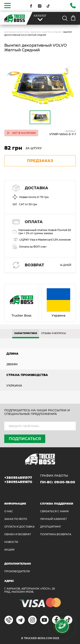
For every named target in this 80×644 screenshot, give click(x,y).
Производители (17, 571)
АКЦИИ (9, 550)
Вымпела (36, 32)
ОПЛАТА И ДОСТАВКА (19, 527)
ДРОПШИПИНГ (51, 527)
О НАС (9, 511)
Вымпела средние (52, 32)
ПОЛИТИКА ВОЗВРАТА (56, 534)
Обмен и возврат (18, 534)
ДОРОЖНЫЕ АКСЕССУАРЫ (17, 32)
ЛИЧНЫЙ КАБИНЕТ (53, 519)
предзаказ (40, 161)
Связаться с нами (54, 511)
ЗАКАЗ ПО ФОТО (16, 519)
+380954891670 (18, 482)
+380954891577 (18, 478)
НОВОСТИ (11, 542)
